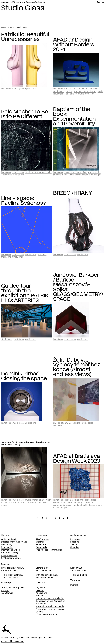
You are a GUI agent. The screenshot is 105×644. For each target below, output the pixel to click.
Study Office (7, 547)
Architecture (7, 593)
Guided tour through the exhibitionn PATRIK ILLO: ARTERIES (25, 293)
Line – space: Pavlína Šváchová (24, 201)
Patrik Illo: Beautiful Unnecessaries (25, 37)
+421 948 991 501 (44, 575)
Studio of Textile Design (84, 505)
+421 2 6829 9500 (44, 578)
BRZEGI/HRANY (73, 193)
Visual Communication (79, 175)
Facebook (75, 542)
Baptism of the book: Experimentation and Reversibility (74, 117)
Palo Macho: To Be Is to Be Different (25, 114)
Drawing (40, 590)
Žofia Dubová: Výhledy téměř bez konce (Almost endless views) (77, 367)
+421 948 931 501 (9, 575)
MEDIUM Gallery (9, 555)
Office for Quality (9, 539)
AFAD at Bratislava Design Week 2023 (77, 459)
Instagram (75, 539)
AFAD (3, 27)
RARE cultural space (11, 558)
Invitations (6, 89)
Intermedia (41, 604)
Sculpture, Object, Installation (50, 598)
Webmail (40, 542)
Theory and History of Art (76, 172)
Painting (76, 423)
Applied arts (41, 593)
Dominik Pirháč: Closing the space (24, 376)
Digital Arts (41, 588)
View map (6, 583)
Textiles (73, 94)
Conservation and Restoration (50, 601)
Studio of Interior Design (85, 91)
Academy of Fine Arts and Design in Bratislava (23, 2)
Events (11, 27)
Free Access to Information (49, 550)
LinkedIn (74, 547)
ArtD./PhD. (42, 254)
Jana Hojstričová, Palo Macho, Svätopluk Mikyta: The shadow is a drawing (26, 444)
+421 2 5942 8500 (10, 578)
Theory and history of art (13, 588)
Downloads (41, 547)
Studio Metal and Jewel (87, 89)
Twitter (74, 545)
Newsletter (41, 545)
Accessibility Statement (13, 641)
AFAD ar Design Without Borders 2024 (74, 45)
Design (69, 91)
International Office (10, 550)
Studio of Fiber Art (86, 94)
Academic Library (10, 553)
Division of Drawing (62, 423)
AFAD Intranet (43, 539)
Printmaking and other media (50, 607)
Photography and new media (50, 609)
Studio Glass (22, 27)
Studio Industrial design (72, 503)
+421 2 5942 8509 (79, 575)
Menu (100, 2)
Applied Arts (31, 89)
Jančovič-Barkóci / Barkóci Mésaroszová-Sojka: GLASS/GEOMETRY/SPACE (78, 287)
